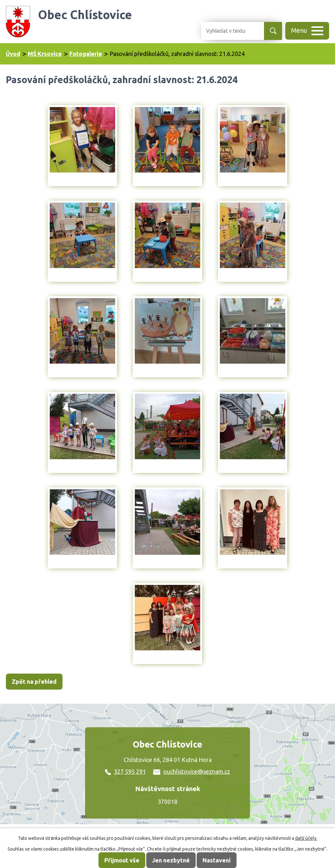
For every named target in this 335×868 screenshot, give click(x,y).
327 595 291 (125, 771)
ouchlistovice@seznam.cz (192, 771)
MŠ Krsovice (45, 54)
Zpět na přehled (34, 681)
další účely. (306, 838)
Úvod (13, 54)
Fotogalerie (86, 54)
